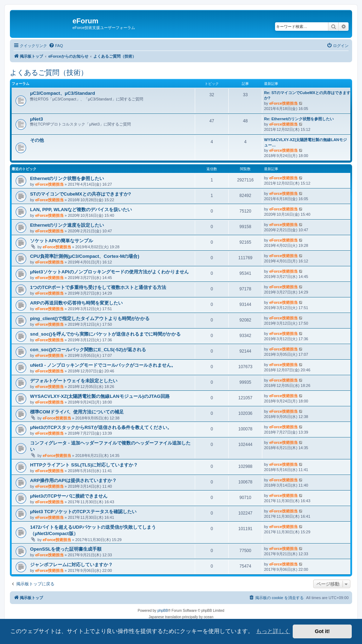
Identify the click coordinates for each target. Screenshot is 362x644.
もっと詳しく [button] (273, 631)
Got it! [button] (322, 631)
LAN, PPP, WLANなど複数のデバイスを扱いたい (81, 210)
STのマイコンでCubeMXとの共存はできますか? (81, 194)
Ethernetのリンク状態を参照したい (67, 178)
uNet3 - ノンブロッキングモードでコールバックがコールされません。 (103, 365)
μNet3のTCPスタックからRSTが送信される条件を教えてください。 (101, 427)
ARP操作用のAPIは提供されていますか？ (73, 480)
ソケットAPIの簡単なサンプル (62, 241)
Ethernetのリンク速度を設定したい (67, 225)
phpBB (163, 611)
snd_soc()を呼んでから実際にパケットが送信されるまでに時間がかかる (105, 334)
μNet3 (37, 119)
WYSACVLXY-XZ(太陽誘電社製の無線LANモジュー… (305, 142)
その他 (37, 140)
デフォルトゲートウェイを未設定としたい (74, 381)
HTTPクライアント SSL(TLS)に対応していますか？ (84, 465)
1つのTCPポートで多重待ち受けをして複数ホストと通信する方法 (98, 287)
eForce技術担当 (284, 103)
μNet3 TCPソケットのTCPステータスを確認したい (83, 512)
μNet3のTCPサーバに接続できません (69, 496)
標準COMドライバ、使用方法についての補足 (77, 412)
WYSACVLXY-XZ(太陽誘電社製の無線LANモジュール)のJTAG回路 (100, 396)
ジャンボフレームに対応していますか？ (71, 565)
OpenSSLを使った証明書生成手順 (66, 549)
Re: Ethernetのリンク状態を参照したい (299, 119)
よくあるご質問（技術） (49, 72)
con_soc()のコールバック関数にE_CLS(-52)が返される (88, 350)
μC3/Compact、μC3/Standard (63, 93)
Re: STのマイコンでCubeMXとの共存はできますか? (307, 95)
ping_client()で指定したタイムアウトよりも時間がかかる (90, 318)
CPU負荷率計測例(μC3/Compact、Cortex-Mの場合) (85, 256)
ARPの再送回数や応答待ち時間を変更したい (76, 303)
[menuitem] (56, 46)
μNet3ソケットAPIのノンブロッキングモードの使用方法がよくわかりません (109, 272)
